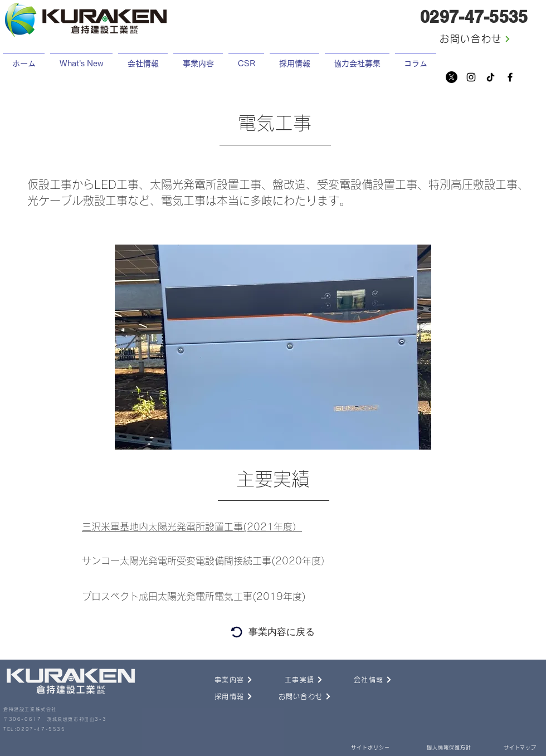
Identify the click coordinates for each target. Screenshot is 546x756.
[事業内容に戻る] (281, 632)
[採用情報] (221, 696)
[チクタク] (491, 77)
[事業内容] (221, 680)
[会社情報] (360, 680)
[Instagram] (471, 77)
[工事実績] (291, 680)
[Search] (236, 632)
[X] (452, 77)
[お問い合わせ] (475, 39)
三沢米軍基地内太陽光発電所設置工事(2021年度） (192, 527)
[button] (294, 59)
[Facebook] (510, 77)
